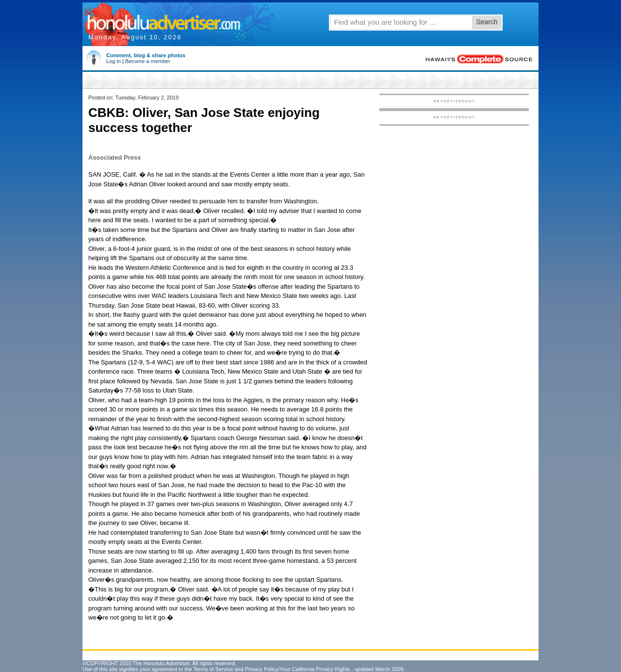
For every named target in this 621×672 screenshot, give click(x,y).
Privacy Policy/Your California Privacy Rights (298, 669)
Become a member (148, 61)
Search (487, 22)
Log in (114, 61)
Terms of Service (213, 669)
